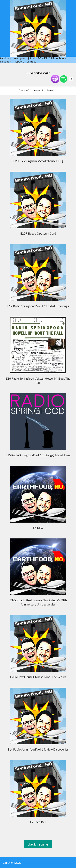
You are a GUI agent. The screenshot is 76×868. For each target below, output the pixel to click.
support (19, 61)
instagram (20, 58)
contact (31, 61)
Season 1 (24, 90)
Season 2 (38, 90)
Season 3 (52, 90)
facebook (5, 58)
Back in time (38, 844)
